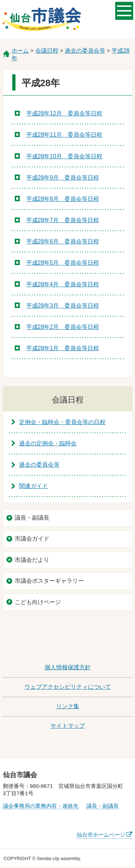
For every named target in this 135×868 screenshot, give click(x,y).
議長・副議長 (32, 518)
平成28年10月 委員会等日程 (64, 156)
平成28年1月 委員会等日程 (63, 348)
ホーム (20, 51)
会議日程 (47, 51)
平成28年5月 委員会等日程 (63, 263)
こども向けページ (38, 602)
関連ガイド (33, 486)
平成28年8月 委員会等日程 (63, 199)
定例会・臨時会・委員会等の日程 (62, 422)
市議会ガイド (32, 539)
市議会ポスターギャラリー (49, 581)
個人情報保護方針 (68, 667)
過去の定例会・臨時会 (48, 443)
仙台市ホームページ (101, 835)
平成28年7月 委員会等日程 (63, 220)
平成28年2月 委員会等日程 (63, 327)
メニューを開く (124, 10)
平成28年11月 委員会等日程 (64, 135)
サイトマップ (68, 726)
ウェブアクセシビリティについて (68, 687)
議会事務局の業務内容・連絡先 (41, 806)
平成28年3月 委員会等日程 (63, 306)
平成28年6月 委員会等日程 (63, 241)
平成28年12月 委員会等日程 (64, 113)
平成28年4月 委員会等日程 (63, 284)
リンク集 (68, 706)
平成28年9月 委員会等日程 (63, 178)
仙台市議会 (41, 19)
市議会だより (32, 560)
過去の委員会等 (85, 51)
